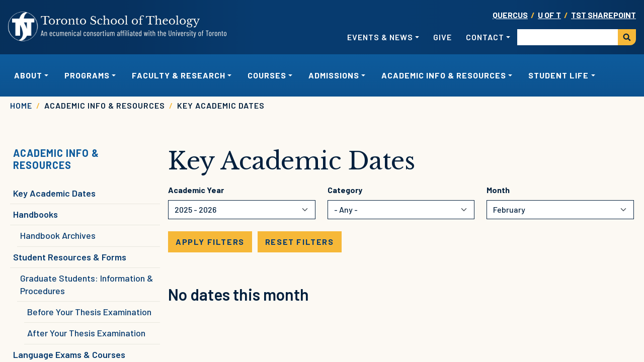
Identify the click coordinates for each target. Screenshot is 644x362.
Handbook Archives (58, 235)
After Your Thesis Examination (86, 333)
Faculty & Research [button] (179, 75)
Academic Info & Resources (56, 159)
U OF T (549, 15)
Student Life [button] (558, 75)
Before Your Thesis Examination (89, 312)
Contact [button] (485, 37)
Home (21, 105)
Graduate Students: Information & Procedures (87, 284)
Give (442, 37)
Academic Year (196, 190)
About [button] (28, 75)
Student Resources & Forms (70, 257)
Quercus (510, 15)
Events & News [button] (380, 37)
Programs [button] (87, 75)
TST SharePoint (603, 15)
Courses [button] (267, 75)
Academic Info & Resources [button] (444, 75)
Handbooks (35, 214)
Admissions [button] (334, 75)
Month (498, 190)
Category (345, 190)
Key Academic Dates (54, 193)
